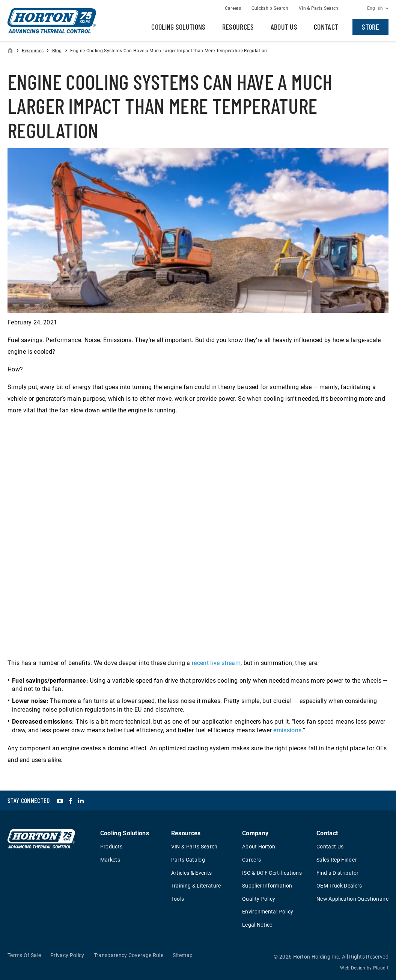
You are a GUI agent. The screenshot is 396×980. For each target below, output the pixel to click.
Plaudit (381, 968)
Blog (57, 51)
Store (370, 27)
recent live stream (216, 663)
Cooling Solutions (178, 27)
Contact (326, 27)
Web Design (353, 968)
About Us (284, 27)
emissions (287, 730)
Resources (238, 27)
